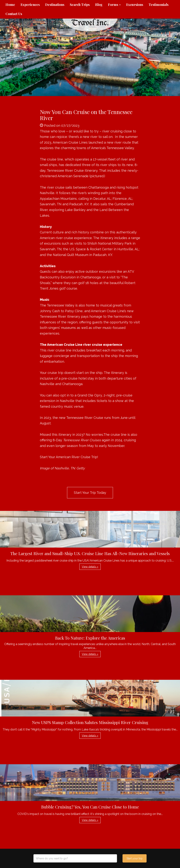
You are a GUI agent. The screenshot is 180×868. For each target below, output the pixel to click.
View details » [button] (90, 567)
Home (10, 5)
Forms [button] (114, 5)
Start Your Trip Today (90, 493)
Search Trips (80, 5)
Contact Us (14, 14)
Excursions (135, 5)
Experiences (30, 5)
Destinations (55, 5)
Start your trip (135, 858)
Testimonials (159, 5)
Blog (99, 5)
